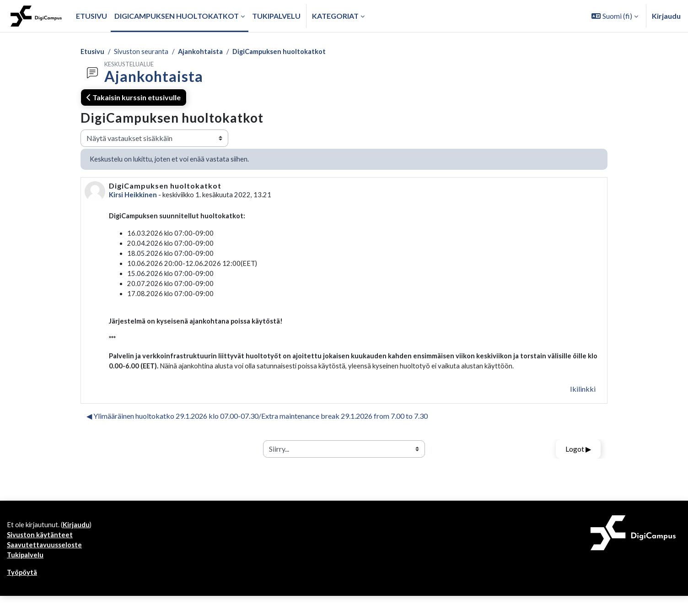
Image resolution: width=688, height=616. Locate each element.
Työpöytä (24, 592)
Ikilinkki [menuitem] (583, 403)
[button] (615, 16)
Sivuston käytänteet (42, 552)
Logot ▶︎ (578, 463)
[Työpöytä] (36, 16)
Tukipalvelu (27, 574)
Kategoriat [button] (335, 16)
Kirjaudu (666, 16)
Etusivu (93, 52)
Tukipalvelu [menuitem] (276, 16)
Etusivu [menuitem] (91, 16)
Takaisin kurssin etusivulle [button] (134, 98)
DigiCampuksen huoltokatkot (289, 52)
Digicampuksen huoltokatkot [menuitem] (177, 16)
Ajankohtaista (205, 52)
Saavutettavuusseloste (47, 563)
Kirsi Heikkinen (134, 197)
